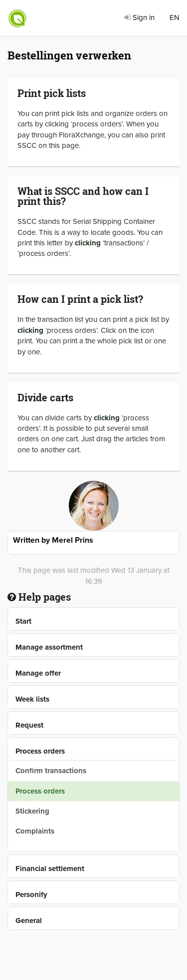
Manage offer (38, 673)
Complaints (35, 831)
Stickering (32, 811)
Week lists (32, 699)
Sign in (139, 17)
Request (29, 725)
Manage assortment (49, 647)
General (29, 921)
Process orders (40, 751)
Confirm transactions (51, 771)
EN (175, 17)
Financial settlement (50, 869)
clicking (88, 243)
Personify (31, 895)
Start (23, 621)
